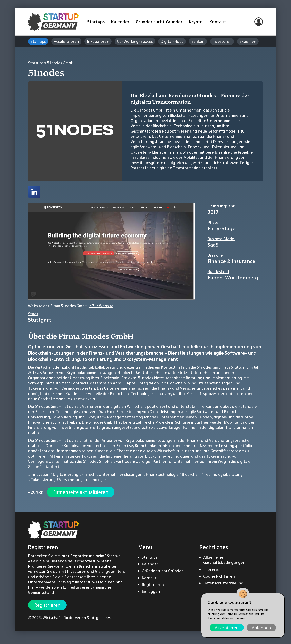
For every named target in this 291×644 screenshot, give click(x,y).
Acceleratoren (66, 41)
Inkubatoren (98, 41)
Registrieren (47, 605)
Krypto (196, 22)
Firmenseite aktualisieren (81, 492)
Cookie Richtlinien (219, 576)
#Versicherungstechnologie (81, 480)
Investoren (222, 41)
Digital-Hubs (172, 41)
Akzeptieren (227, 628)
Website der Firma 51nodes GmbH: (71, 306)
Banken (198, 41)
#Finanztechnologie (161, 474)
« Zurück (36, 492)
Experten (248, 41)
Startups (96, 22)
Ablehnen (261, 628)
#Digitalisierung (64, 474)
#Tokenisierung (42, 480)
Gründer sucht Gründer (159, 22)
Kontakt (218, 22)
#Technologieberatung (222, 474)
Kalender (120, 22)
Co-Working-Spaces (135, 41)
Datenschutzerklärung (223, 583)
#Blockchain (190, 474)
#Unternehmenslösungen (119, 474)
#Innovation (39, 474)
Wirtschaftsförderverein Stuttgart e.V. (77, 618)
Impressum (213, 569)
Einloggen (151, 591)
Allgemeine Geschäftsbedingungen (224, 560)
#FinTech (87, 474)
